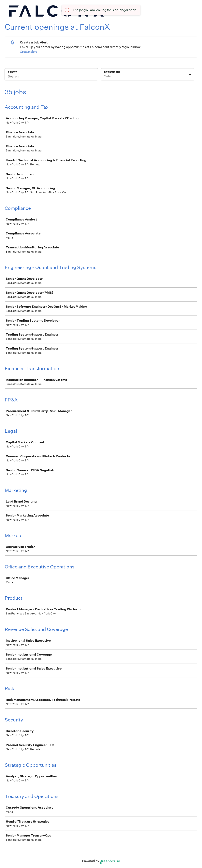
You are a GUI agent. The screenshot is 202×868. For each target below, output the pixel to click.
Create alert (29, 52)
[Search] (51, 77)
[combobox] (104, 76)
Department (112, 72)
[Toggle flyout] (190, 75)
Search (13, 72)
